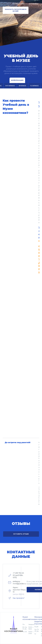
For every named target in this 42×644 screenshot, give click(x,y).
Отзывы (34, 4)
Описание (19, 4)
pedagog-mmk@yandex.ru (19, 583)
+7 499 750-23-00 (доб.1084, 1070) (18, 575)
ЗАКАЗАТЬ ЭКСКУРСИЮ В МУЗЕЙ (16, 10)
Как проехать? (19, 598)
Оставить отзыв (21, 534)
